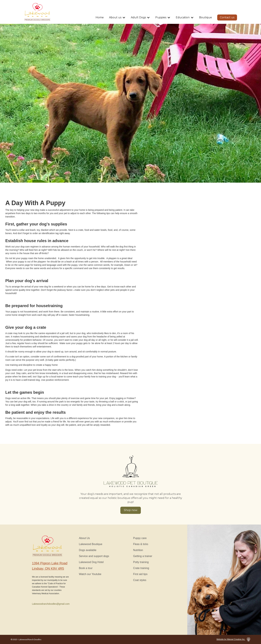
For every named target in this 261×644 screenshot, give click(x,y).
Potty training (141, 562)
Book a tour (86, 568)
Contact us (227, 17)
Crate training (141, 568)
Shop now (131, 510)
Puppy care (140, 538)
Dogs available (88, 550)
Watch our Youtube (90, 574)
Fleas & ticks (141, 544)
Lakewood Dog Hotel (91, 562)
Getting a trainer (143, 556)
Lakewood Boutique (91, 544)
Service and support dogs (94, 556)
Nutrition (138, 550)
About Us (84, 538)
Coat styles (140, 580)
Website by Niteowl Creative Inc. (231, 639)
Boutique (205, 17)
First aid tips (140, 574)
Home (100, 17)
